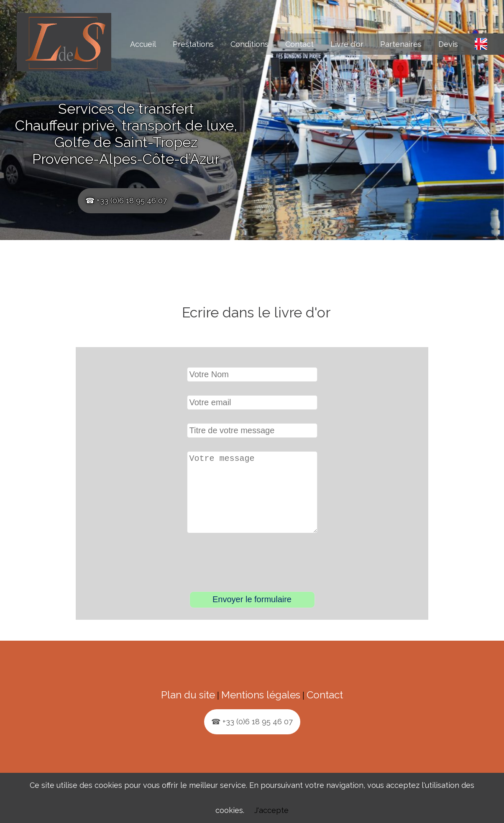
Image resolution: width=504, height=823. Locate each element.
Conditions (249, 44)
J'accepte (271, 810)
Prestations (193, 44)
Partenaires (401, 44)
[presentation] (253, 577)
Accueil (143, 44)
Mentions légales (261, 708)
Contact (299, 44)
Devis (448, 44)
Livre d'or (347, 44)
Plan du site (188, 708)
